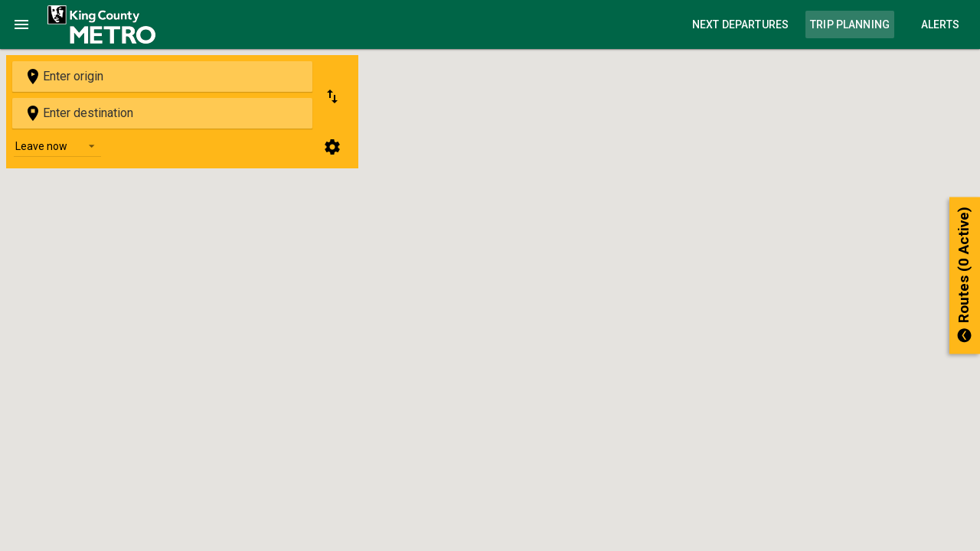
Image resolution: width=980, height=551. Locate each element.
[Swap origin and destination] (332, 96)
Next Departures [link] (740, 24)
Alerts (941, 24)
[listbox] (57, 145)
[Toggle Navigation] (21, 24)
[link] (101, 24)
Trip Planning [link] (850, 24)
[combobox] (162, 77)
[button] (965, 276)
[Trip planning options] (332, 147)
